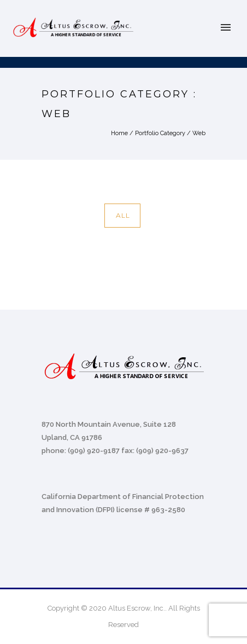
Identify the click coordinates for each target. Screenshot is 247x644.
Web (199, 133)
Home (119, 133)
